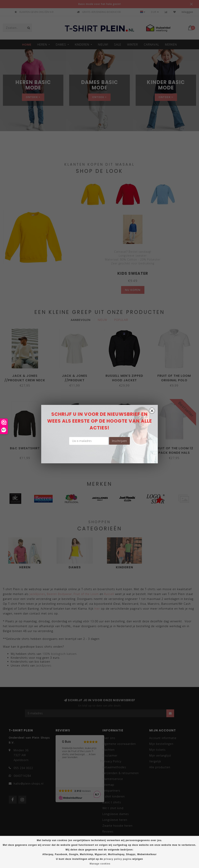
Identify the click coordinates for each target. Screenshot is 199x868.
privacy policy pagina (118, 859)
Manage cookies (100, 864)
